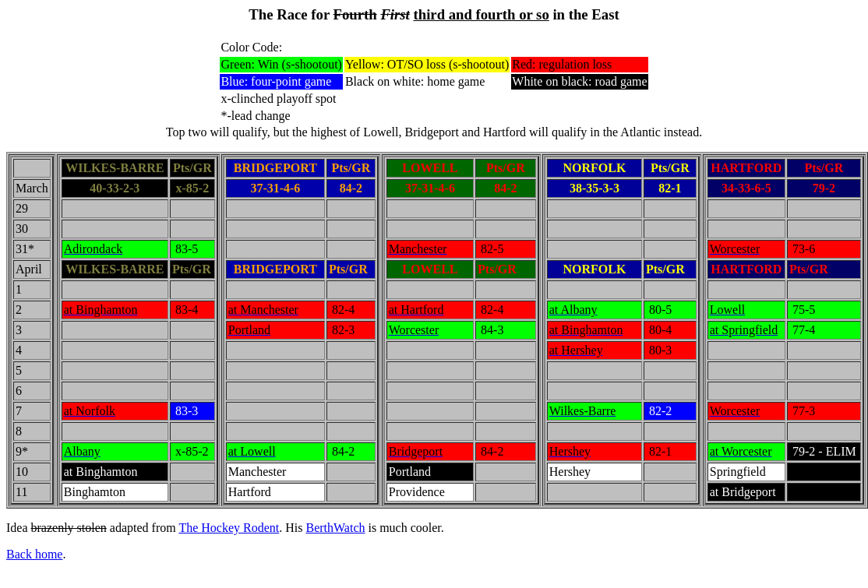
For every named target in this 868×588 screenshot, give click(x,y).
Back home (34, 554)
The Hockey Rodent (229, 528)
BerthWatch (335, 528)
